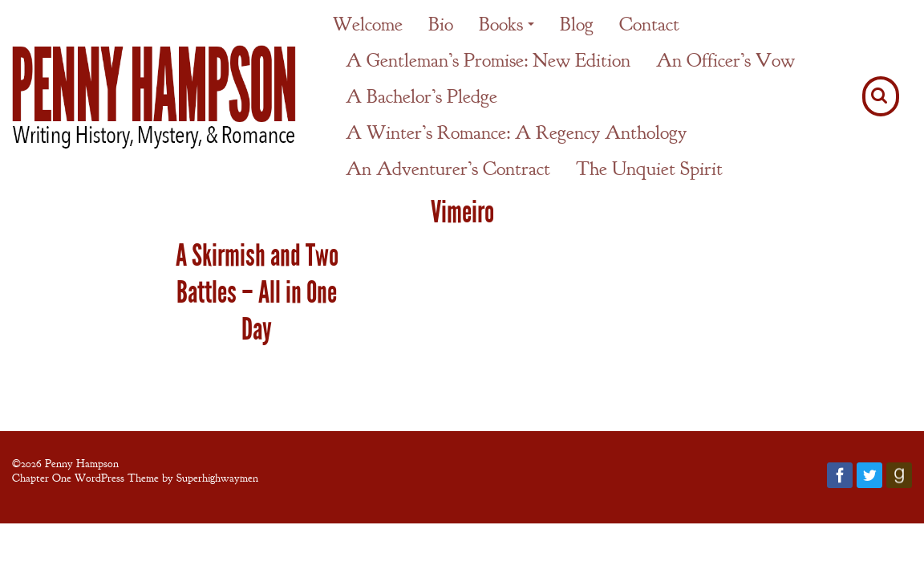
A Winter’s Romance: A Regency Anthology (516, 132)
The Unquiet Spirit (649, 169)
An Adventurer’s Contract (448, 169)
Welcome (368, 24)
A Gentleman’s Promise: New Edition (488, 60)
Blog (577, 24)
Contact (649, 24)
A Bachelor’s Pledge (421, 96)
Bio (441, 24)
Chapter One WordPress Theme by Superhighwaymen (135, 478)
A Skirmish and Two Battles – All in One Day (257, 292)
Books (501, 24)
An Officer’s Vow (725, 60)
